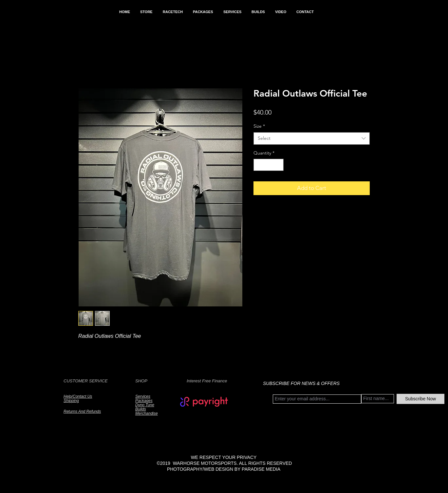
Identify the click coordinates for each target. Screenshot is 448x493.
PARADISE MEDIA (261, 469)
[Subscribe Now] (420, 399)
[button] (146, 12)
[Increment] (279, 165)
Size (259, 126)
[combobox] (312, 138)
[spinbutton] (269, 165)
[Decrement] (259, 165)
